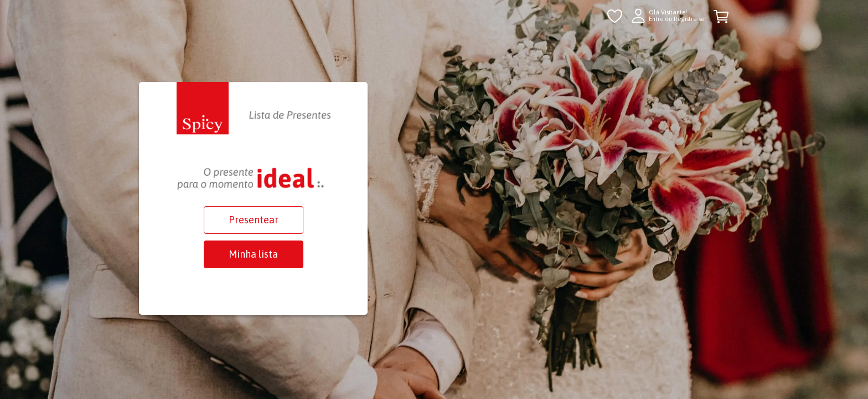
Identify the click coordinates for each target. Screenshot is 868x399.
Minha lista (253, 254)
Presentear (254, 220)
